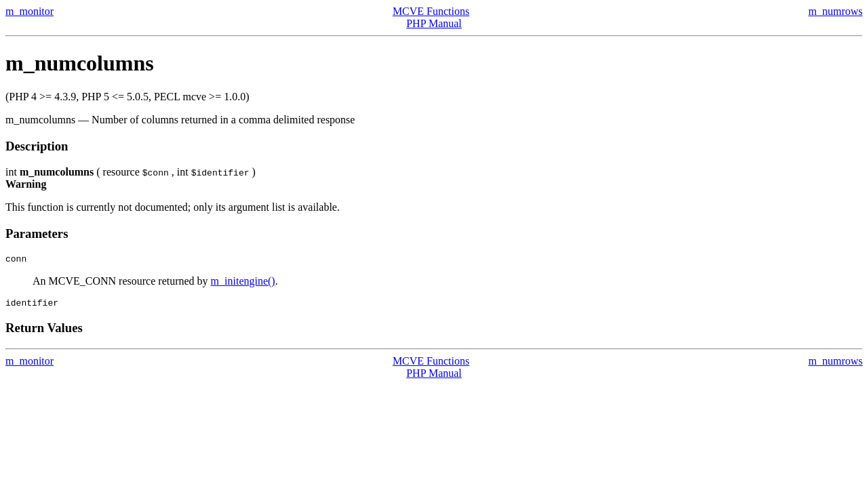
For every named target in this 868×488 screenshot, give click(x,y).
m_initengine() (243, 283)
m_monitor (29, 11)
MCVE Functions (431, 11)
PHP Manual (434, 23)
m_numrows (835, 11)
